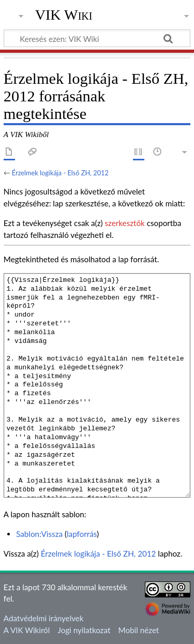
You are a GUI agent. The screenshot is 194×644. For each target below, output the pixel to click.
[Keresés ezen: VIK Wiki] (97, 38)
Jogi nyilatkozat (84, 630)
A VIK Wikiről (27, 630)
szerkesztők (124, 223)
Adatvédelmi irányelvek (44, 618)
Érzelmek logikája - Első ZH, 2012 (60, 173)
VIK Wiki (64, 15)
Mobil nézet (139, 630)
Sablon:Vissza (39, 534)
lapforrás (82, 534)
